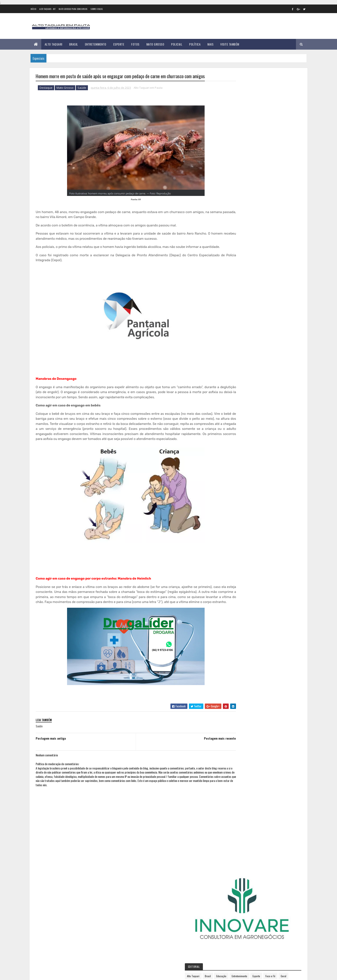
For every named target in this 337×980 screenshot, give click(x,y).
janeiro (236, 341)
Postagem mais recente (202, 754)
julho (234, 376)
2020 (236, 317)
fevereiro (237, 347)
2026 (236, 425)
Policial (177, 44)
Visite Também (230, 44)
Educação (263, 154)
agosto (236, 382)
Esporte (119, 44)
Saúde (82, 88)
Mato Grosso (155, 44)
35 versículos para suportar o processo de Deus (84, 935)
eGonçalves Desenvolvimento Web (75, 974)
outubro (237, 394)
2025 (236, 419)
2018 (235, 305)
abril (234, 358)
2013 (235, 275)
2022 (236, 329)
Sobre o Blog (97, 9)
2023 (236, 336)
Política (195, 44)
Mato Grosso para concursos (73, 9)
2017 (235, 299)
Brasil (74, 44)
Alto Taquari (54, 44)
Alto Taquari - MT (47, 9)
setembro (237, 388)
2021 (235, 323)
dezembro (238, 405)
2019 (235, 311)
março (235, 353)
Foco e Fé (247, 161)
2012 (235, 269)
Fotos (135, 44)
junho (235, 370)
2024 (236, 413)
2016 (235, 293)
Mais (210, 44)
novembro (238, 399)
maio (234, 364)
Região (246, 169)
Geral (260, 161)
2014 (235, 281)
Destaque (46, 88)
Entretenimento (96, 44)
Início (33, 9)
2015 (235, 287)
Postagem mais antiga (51, 754)
